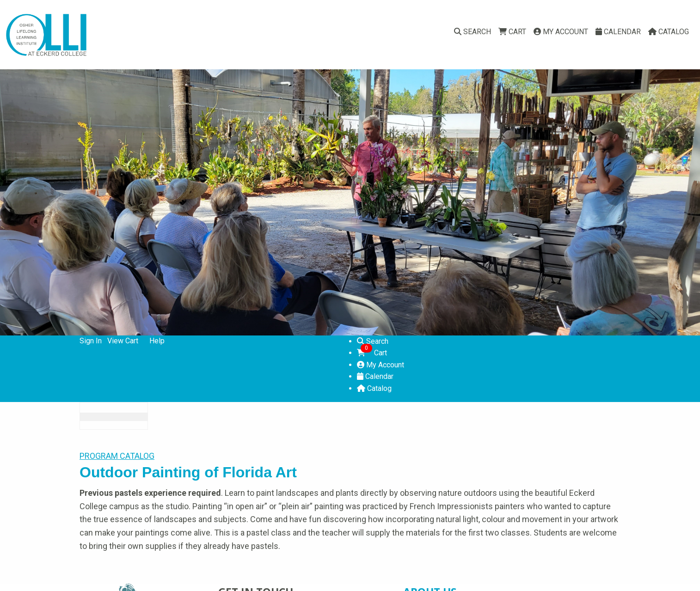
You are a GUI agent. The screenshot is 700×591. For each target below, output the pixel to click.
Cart (512, 32)
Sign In (91, 341)
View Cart (123, 341)
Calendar (618, 32)
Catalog (669, 32)
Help (157, 341)
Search (473, 32)
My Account (561, 32)
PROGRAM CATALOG (117, 456)
